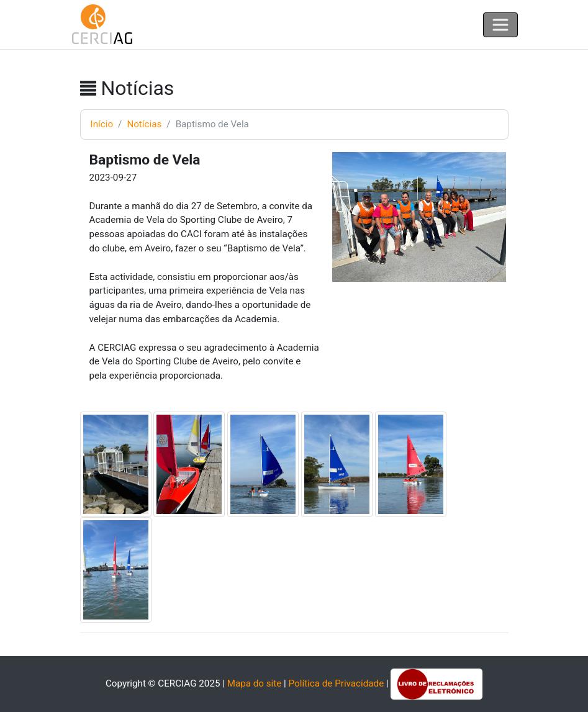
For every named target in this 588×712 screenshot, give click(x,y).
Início (102, 124)
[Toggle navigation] (500, 25)
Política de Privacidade (337, 683)
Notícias (144, 124)
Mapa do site (255, 683)
